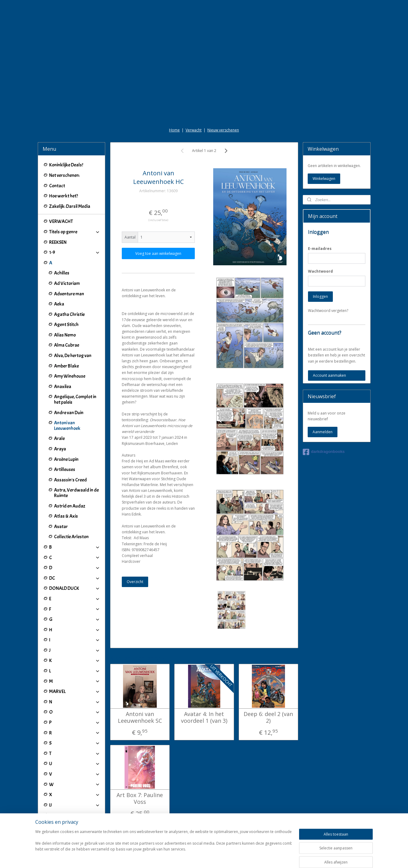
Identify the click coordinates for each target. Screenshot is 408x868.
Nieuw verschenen (223, 130)
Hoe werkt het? (64, 196)
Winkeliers (75, 831)
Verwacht (194, 130)
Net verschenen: (64, 175)
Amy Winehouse (70, 376)
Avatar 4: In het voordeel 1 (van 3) (204, 717)
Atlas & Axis (66, 516)
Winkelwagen (324, 179)
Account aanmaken (329, 375)
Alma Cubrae (67, 345)
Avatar (61, 527)
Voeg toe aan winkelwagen (158, 253)
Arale (59, 438)
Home (174, 130)
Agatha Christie (69, 314)
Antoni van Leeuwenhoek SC (140, 717)
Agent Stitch (66, 325)
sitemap (185, 857)
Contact (57, 186)
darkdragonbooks (324, 452)
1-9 (75, 252)
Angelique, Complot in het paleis (75, 399)
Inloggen (320, 296)
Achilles (62, 273)
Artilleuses (65, 469)
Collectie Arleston (71, 537)
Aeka (59, 304)
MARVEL (75, 691)
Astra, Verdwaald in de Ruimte (76, 493)
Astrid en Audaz (70, 506)
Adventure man (69, 294)
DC (75, 578)
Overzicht (135, 582)
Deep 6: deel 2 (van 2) (268, 717)
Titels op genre (75, 232)
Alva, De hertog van (73, 356)
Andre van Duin (69, 413)
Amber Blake (66, 366)
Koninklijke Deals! (66, 165)
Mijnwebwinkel (275, 857)
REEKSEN (58, 242)
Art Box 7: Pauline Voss (140, 798)
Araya (60, 449)
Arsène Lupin (66, 459)
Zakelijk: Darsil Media (70, 206)
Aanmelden (323, 432)
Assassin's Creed (70, 480)
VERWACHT (61, 221)
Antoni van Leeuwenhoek (67, 426)
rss (198, 857)
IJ (75, 805)
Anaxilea (63, 387)
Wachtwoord (320, 271)
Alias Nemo (65, 335)
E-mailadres (320, 249)
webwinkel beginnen (221, 857)
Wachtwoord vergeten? (328, 311)
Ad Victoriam (67, 283)
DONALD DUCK (75, 588)
